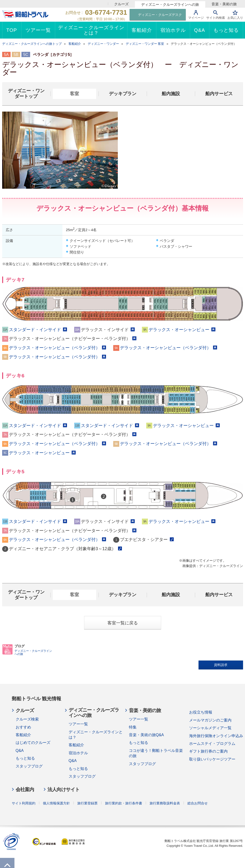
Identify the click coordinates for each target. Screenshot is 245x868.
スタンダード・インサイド (38, 330)
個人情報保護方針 (56, 803)
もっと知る (25, 758)
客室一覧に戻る (123, 623)
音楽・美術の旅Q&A (146, 735)
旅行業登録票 (87, 803)
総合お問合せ (198, 803)
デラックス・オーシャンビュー (182, 330)
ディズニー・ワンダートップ (26, 93)
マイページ (196, 18)
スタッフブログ (29, 766)
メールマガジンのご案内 (210, 720)
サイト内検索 (216, 18)
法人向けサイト (63, 789)
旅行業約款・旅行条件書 (124, 803)
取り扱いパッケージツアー (212, 759)
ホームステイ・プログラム (212, 744)
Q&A (20, 751)
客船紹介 (23, 735)
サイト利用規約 (24, 803)
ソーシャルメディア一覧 (210, 728)
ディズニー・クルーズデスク (160, 15)
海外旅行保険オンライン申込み (216, 736)
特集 (133, 727)
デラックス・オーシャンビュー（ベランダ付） (57, 348)
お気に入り (235, 18)
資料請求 (221, 665)
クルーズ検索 (27, 719)
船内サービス (219, 94)
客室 (74, 94)
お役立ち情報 (201, 712)
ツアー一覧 (78, 724)
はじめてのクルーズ (33, 743)
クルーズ (121, 4)
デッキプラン (123, 94)
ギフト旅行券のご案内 (208, 751)
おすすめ (23, 727)
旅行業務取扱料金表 (165, 803)
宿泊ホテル (78, 753)
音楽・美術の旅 (224, 4)
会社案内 (25, 789)
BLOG (8, 649)
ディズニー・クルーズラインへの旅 (170, 4)
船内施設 (171, 94)
